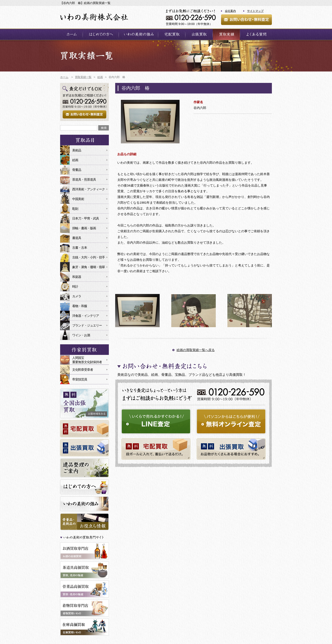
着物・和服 (80, 306)
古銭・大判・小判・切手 (89, 257)
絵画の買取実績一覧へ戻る (196, 350)
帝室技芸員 (80, 379)
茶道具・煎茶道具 (84, 179)
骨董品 (77, 170)
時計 (75, 286)
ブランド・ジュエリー (87, 325)
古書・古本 (80, 248)
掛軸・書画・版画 (84, 228)
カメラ (77, 296)
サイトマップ (255, 11)
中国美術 (78, 199)
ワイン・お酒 (81, 335)
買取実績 (226, 34)
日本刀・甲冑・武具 (86, 218)
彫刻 (75, 209)
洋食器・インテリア (86, 316)
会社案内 (230, 11)
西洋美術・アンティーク (89, 189)
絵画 (75, 160)
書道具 (77, 238)
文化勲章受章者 (83, 370)
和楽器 (77, 277)
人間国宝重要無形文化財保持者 (87, 360)
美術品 (77, 150)
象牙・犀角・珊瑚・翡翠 (89, 267)
